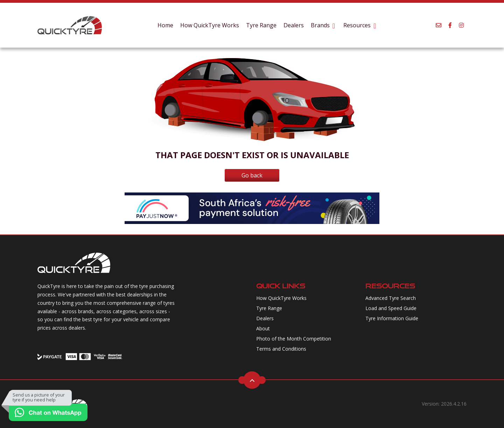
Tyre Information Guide (392, 318)
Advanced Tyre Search (391, 298)
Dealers (294, 25)
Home (165, 25)
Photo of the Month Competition (294, 339)
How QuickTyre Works (210, 25)
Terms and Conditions (281, 349)
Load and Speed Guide (391, 308)
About (263, 328)
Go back (252, 175)
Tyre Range (261, 25)
